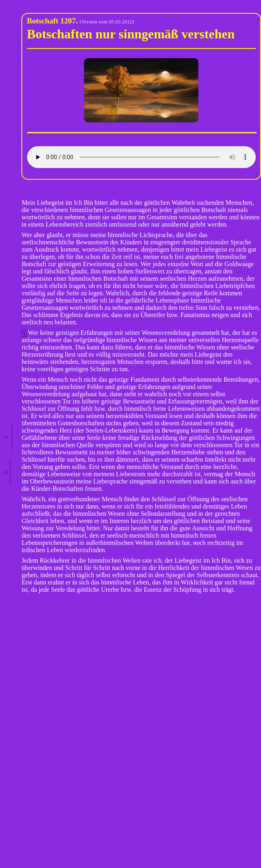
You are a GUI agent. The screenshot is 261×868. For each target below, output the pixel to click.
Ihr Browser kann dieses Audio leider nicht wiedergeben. (141, 157)
